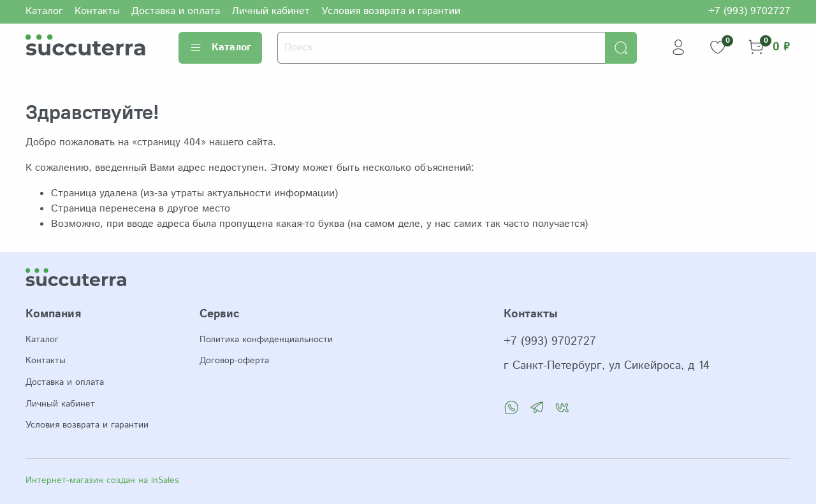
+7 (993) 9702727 (749, 11)
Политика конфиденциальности (266, 340)
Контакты (97, 11)
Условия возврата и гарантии (391, 11)
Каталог (44, 11)
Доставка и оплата (176, 11)
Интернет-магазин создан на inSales (102, 480)
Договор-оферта (234, 361)
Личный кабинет (271, 11)
